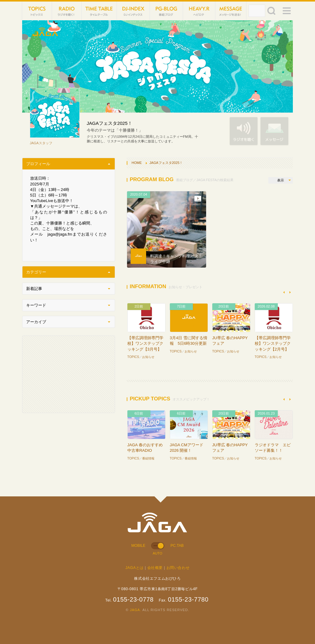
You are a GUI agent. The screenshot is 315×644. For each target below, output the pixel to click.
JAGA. (136, 610)
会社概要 (155, 568)
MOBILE (138, 546)
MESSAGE (231, 11)
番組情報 (148, 458)
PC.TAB (177, 546)
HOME (137, 163)
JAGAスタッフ (41, 143)
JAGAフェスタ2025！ (166, 163)
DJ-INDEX (133, 11)
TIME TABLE (99, 11)
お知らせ (148, 357)
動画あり (198, 199)
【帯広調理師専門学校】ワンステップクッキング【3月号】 (145, 343)
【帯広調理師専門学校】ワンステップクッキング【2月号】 (273, 343)
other (154, 250)
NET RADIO (67, 11)
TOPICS (37, 11)
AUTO (157, 553)
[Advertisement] (69, 374)
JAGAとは (135, 568)
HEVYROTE (199, 11)
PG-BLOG (166, 11)
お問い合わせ (178, 568)
